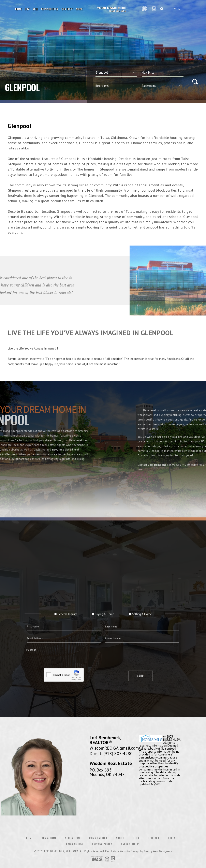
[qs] (163, 73)
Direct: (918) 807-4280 (111, 753)
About (120, 838)
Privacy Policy (102, 844)
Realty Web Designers (158, 851)
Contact (67, 9)
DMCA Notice (75, 844)
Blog (136, 838)
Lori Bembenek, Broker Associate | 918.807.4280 (112, 9)
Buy (27, 9)
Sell (35, 9)
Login (172, 838)
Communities (50, 9)
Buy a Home (49, 838)
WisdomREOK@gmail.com (114, 748)
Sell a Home (73, 838)
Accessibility (130, 844)
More (79, 9)
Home (18, 9)
